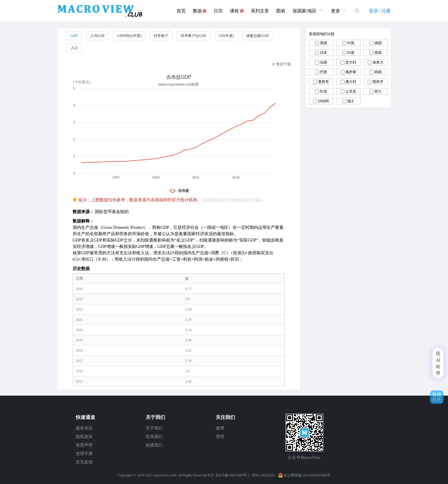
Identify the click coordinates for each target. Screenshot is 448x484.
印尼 (324, 91)
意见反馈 (84, 462)
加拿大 (378, 62)
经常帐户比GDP (194, 36)
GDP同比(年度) (129, 36)
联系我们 (154, 437)
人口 (74, 48)
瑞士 (351, 101)
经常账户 (161, 36)
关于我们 (154, 428)
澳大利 (351, 82)
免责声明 (84, 445)
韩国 (378, 72)
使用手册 (84, 454)
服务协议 (84, 428)
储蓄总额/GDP (258, 36)
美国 (324, 43)
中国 (351, 43)
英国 (378, 53)
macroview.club (165, 475)
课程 (237, 11)
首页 (181, 11)
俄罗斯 (351, 72)
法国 (324, 62)
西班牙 (378, 82)
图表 (281, 11)
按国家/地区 (308, 10)
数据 (200, 11)
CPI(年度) (226, 36)
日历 (218, 11)
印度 (351, 53)
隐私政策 (84, 437)
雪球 (220, 437)
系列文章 (260, 11)
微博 (220, 428)
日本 (324, 53)
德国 (378, 43)
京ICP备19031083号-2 (232, 475)
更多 (339, 10)
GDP (74, 36)
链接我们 (154, 445)
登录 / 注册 (380, 11)
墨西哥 (324, 82)
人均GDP (98, 36)
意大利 (351, 62)
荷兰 (378, 91)
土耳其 (351, 91)
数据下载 (281, 64)
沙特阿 (324, 101)
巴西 (324, 72)
